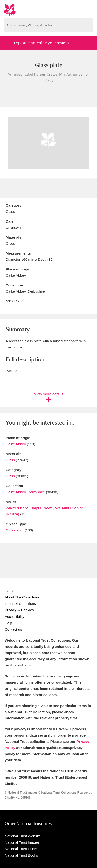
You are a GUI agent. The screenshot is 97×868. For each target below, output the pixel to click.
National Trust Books (21, 855)
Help (8, 623)
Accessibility (15, 616)
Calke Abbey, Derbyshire (25, 492)
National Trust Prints (21, 849)
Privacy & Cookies (19, 610)
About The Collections (22, 597)
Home (10, 591)
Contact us (13, 629)
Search (87, 23)
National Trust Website (23, 836)
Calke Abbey (16, 444)
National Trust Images (22, 842)
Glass (10, 460)
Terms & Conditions (20, 604)
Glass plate (15, 530)
